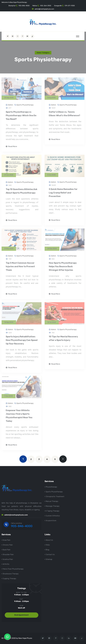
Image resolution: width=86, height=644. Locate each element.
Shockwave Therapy (11, 574)
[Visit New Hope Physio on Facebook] (13, 36)
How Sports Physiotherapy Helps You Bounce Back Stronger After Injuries (63, 267)
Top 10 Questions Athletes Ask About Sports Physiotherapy (22, 192)
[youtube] (27, 36)
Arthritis (6, 564)
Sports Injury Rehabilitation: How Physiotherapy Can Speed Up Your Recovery (22, 341)
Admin (10, 106)
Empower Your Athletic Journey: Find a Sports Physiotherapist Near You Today (19, 417)
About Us (49, 540)
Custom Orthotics (53, 516)
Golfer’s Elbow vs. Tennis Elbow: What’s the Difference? (64, 115)
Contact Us (50, 555)
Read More (11, 147)
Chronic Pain (8, 545)
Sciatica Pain (8, 559)
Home (39, 53)
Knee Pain (7, 540)
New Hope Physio (25, 638)
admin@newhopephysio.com (44, 9)
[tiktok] (32, 36)
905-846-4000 (24, 6)
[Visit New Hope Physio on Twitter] (8, 36)
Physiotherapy (51, 487)
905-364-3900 (46, 6)
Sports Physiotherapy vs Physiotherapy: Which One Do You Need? (21, 116)
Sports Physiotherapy (25, 106)
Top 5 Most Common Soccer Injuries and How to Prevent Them (20, 267)
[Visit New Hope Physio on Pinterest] (22, 36)
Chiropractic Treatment (55, 497)
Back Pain (7, 550)
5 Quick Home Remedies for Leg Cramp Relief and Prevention (63, 194)
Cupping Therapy (9, 579)
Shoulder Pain (8, 555)
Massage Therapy (53, 506)
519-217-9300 (70, 6)
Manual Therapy (52, 501)
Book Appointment (22, 615)
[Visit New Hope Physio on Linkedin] (69, 638)
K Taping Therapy (53, 511)
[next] (63, 459)
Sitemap (49, 559)
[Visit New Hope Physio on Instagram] (18, 36)
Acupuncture (51, 521)
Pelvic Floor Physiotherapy (13, 569)
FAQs (48, 545)
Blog (47, 550)
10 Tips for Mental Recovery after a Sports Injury (63, 339)
